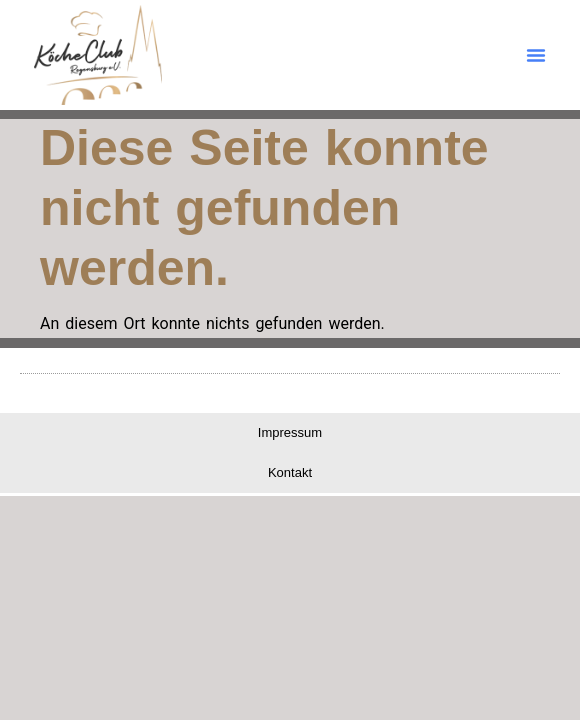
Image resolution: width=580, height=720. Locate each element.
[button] (536, 55)
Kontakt (290, 472)
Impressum (290, 432)
